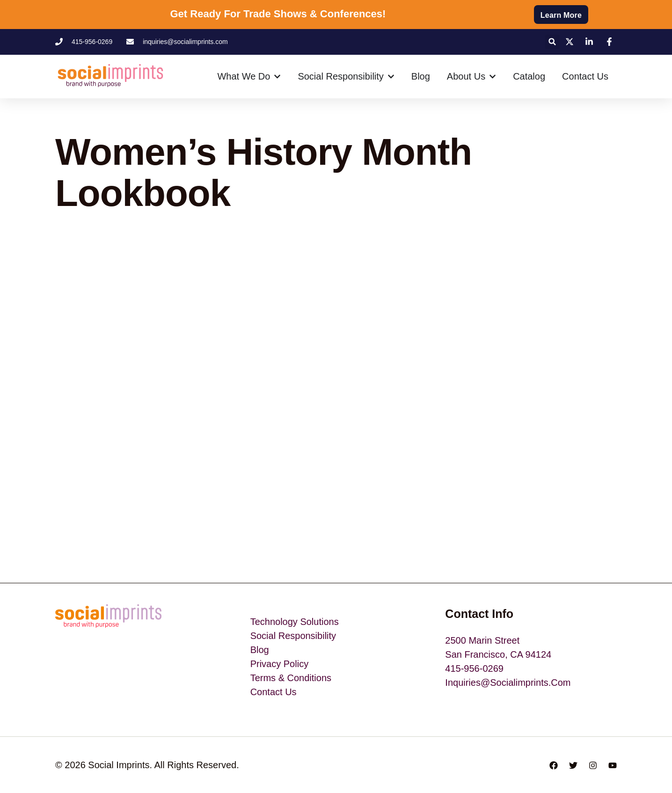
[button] (552, 42)
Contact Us (274, 692)
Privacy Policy (279, 664)
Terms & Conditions (291, 678)
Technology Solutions (295, 622)
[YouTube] (613, 765)
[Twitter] (573, 765)
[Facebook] (554, 765)
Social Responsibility (293, 636)
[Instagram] (593, 765)
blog (260, 650)
